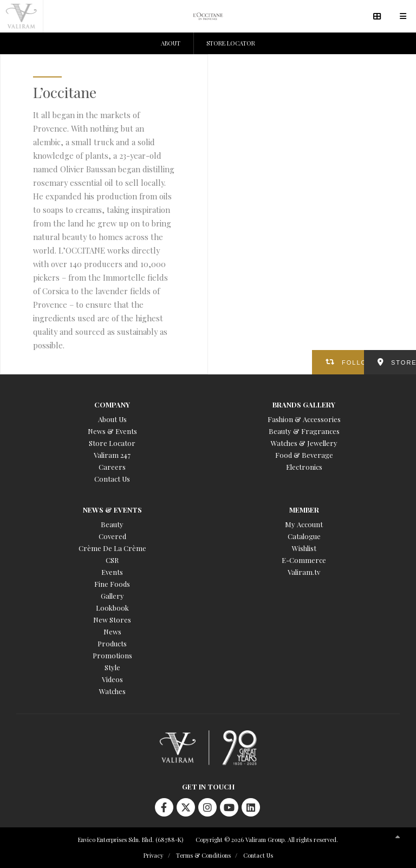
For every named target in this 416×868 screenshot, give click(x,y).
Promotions (112, 655)
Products (112, 643)
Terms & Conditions (203, 855)
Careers (112, 467)
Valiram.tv (304, 572)
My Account (304, 524)
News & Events (112, 431)
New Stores (112, 620)
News (112, 631)
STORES (404, 362)
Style (112, 667)
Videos (112, 679)
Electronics (304, 467)
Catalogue (304, 536)
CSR (112, 560)
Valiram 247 (112, 455)
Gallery (112, 596)
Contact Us (112, 479)
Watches (112, 691)
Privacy (154, 855)
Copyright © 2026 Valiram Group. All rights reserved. (267, 840)
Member (304, 510)
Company (112, 404)
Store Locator (112, 443)
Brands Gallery (304, 404)
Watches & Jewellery (304, 443)
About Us (112, 419)
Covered (112, 536)
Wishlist (304, 548)
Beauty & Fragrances (304, 431)
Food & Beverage (304, 455)
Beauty (112, 524)
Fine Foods (112, 584)
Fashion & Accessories (304, 419)
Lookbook (112, 608)
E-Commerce (304, 560)
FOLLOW (353, 362)
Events (112, 572)
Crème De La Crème (112, 548)
